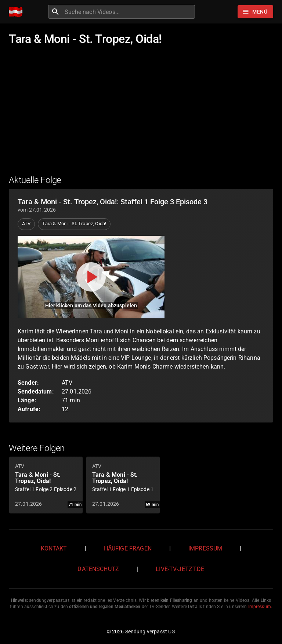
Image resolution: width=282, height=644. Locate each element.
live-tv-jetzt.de (180, 569)
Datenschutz (98, 569)
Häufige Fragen (128, 548)
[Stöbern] (255, 12)
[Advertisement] (141, 115)
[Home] (17, 12)
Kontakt (54, 548)
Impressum (205, 548)
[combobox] (129, 12)
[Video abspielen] (91, 277)
